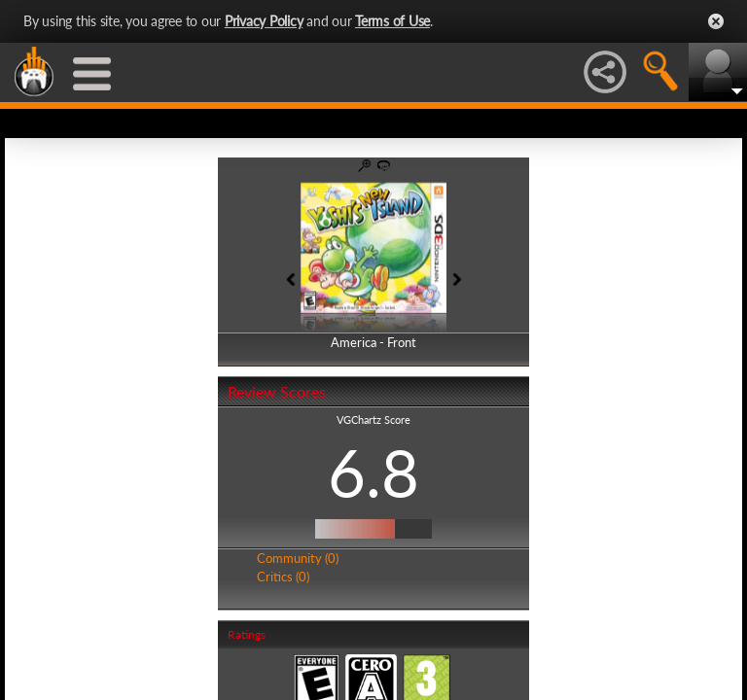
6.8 (373, 472)
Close (716, 21)
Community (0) (298, 558)
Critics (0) (283, 577)
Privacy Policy (264, 21)
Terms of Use (392, 21)
